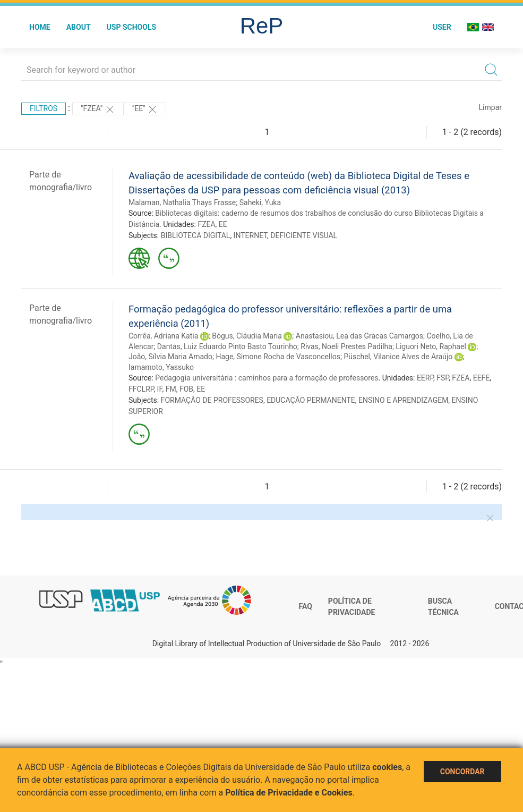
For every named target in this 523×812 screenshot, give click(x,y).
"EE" (145, 109)
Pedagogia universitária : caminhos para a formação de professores (267, 378)
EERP (425, 378)
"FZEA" (98, 109)
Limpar (490, 107)
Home (40, 27)
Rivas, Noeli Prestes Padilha (346, 346)
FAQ (306, 606)
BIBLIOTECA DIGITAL (196, 235)
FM (171, 389)
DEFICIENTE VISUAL (304, 235)
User (442, 27)
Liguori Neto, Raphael (431, 346)
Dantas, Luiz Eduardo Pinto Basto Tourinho (227, 346)
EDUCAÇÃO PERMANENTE (311, 400)
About (79, 27)
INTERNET (250, 235)
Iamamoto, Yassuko (161, 367)
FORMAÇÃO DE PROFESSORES (212, 400)
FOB (186, 389)
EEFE (482, 378)
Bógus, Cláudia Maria (247, 336)
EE (223, 224)
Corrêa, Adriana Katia (163, 336)
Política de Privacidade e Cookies (289, 793)
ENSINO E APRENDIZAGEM (403, 400)
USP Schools (132, 27)
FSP (443, 378)
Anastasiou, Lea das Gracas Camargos (359, 336)
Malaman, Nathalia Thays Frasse (182, 202)
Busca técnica (443, 607)
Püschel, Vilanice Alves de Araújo (398, 357)
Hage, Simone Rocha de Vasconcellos (278, 357)
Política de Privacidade (352, 607)
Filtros (44, 108)
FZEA (206, 224)
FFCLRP (141, 389)
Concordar (462, 772)
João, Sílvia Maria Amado (170, 357)
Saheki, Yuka (260, 202)
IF (160, 389)
